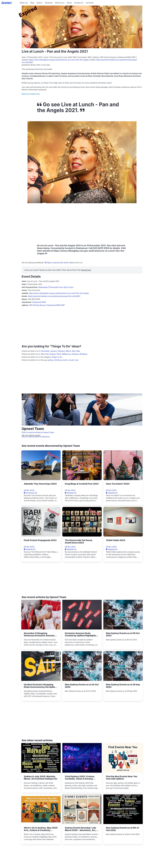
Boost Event (86, 270)
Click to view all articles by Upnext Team (38, 432)
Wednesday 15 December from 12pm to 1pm (56, 287)
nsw (77, 360)
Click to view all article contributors (36, 437)
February (61, 351)
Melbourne (66, 354)
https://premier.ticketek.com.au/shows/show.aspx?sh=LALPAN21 (54, 296)
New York (45, 354)
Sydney (53, 354)
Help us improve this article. (57, 263)
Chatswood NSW (39, 302)
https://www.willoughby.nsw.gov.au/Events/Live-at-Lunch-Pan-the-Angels (59, 60)
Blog (32, 3)
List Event (90, 3)
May (78, 351)
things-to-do (57, 357)
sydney (50, 360)
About (69, 3)
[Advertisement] (10, 19)
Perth (59, 354)
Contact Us (79, 3)
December (45, 351)
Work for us (60, 3)
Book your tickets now (31, 94)
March (68, 351)
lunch (65, 360)
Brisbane (84, 354)
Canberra (75, 354)
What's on (24, 3)
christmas (58, 360)
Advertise (49, 3)
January (54, 351)
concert (71, 360)
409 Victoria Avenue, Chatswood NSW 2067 (47, 305)
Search (39, 3)
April (74, 351)
